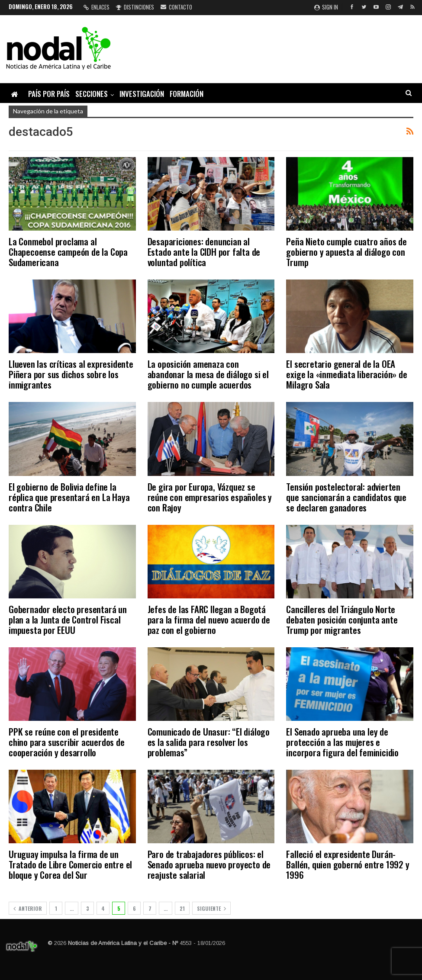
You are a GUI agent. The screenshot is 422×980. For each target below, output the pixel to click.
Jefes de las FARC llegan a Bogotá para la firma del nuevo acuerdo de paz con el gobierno (209, 619)
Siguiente (211, 908)
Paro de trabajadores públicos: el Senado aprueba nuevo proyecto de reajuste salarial (209, 864)
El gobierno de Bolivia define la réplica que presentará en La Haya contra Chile (69, 497)
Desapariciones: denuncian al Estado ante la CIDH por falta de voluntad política (204, 252)
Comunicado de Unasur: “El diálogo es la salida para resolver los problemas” (209, 742)
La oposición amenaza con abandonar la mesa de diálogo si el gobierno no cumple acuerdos (208, 374)
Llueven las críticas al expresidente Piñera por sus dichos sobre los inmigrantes (71, 374)
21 (182, 908)
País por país (49, 94)
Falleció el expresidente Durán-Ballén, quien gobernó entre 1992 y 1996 (348, 864)
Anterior (28, 908)
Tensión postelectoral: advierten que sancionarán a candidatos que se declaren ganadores (346, 497)
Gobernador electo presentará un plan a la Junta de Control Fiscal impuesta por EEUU (68, 619)
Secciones (92, 94)
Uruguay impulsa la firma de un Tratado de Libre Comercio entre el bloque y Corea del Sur (70, 864)
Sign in (326, 7)
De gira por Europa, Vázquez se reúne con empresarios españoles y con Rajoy (210, 497)
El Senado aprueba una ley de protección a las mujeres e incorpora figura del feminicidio (342, 742)
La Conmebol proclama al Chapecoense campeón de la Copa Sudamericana (68, 252)
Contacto (176, 7)
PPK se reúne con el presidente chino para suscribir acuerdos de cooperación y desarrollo (67, 742)
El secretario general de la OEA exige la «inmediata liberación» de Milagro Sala (346, 374)
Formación (187, 94)
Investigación (142, 94)
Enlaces (97, 7)
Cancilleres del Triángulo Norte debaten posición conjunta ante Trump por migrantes (342, 619)
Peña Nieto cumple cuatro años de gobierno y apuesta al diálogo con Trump (346, 252)
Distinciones (135, 7)
